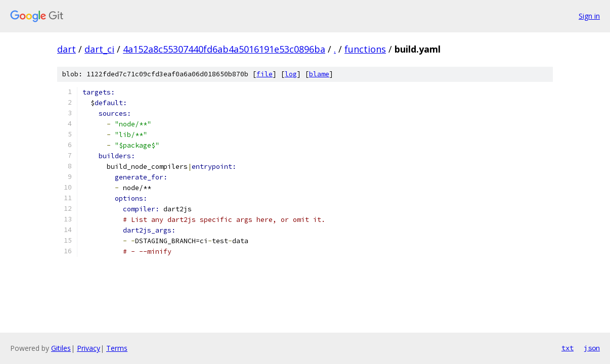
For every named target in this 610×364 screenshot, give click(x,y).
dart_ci (99, 49)
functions (365, 49)
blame (319, 74)
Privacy (89, 348)
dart (67, 49)
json (592, 348)
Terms (117, 348)
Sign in (589, 16)
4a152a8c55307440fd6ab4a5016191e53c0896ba (224, 49)
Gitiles (61, 348)
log (291, 74)
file (265, 74)
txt (568, 348)
